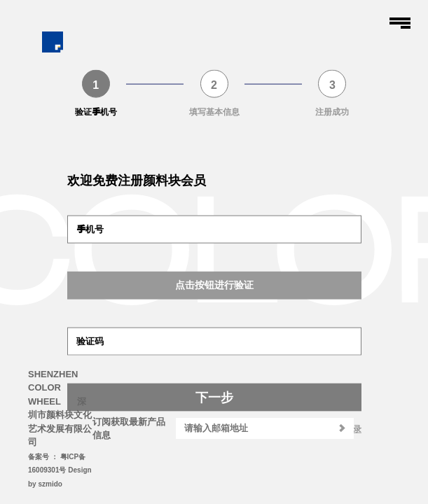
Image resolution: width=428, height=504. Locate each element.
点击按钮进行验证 (214, 285)
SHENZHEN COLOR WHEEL (53, 388)
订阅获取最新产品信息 (129, 429)
